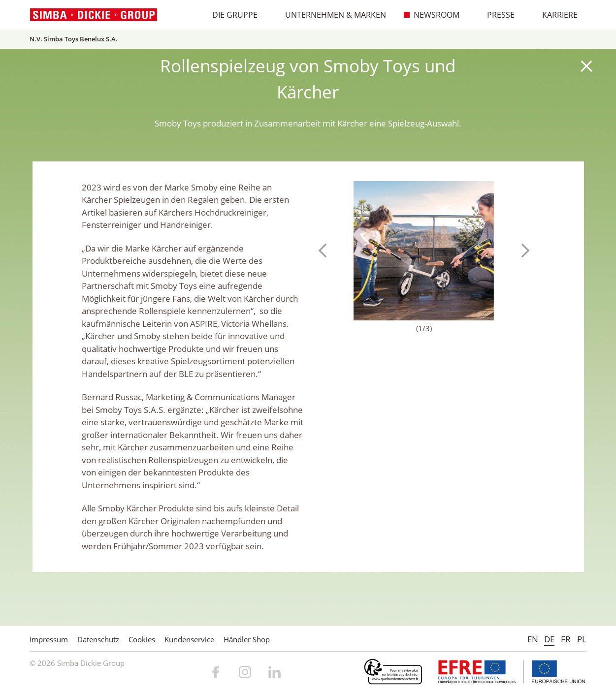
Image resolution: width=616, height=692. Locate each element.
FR (566, 639)
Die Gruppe (230, 15)
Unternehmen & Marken (330, 15)
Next (522, 251)
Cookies (142, 639)
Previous (325, 251)
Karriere (555, 15)
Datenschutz (98, 639)
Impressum (49, 639)
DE (549, 639)
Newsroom (431, 15)
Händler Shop (247, 639)
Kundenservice (189, 639)
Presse (496, 15)
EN (533, 639)
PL (582, 639)
